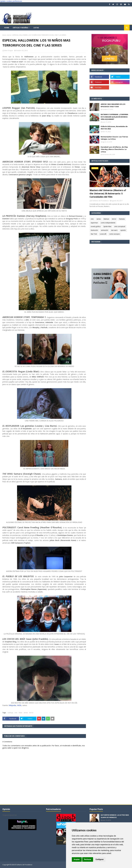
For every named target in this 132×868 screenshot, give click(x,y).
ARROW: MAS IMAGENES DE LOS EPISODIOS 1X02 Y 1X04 (113, 105)
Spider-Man (107, 226)
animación (104, 230)
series (26, 713)
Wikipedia (12, 705)
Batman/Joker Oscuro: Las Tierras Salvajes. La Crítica (114, 138)
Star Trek (94, 234)
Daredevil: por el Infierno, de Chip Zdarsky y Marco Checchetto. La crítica (114, 149)
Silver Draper (9, 51)
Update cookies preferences (11, 1)
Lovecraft (103, 234)
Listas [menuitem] (36, 28)
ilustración (94, 230)
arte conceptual (120, 226)
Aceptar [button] (77, 859)
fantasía (122, 219)
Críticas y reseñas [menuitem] (20, 28)
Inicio (4, 35)
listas (20, 713)
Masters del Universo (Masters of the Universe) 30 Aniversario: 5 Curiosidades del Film (108, 193)
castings (10, 713)
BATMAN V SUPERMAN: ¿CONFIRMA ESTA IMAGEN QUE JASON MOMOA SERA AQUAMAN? (114, 117)
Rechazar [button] (88, 859)
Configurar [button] (100, 859)
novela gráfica (96, 226)
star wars (114, 230)
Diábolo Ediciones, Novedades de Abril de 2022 (114, 128)
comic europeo (115, 234)
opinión (123, 230)
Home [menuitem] (7, 28)
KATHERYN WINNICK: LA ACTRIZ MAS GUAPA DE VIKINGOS (115, 816)
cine (16, 713)
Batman (106, 219)
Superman (94, 223)
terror (9, 35)
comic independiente (108, 223)
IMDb (19, 705)
